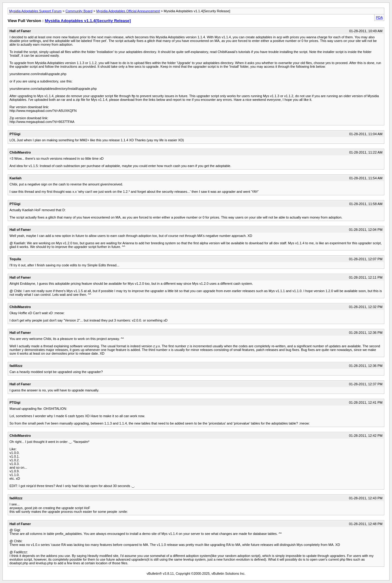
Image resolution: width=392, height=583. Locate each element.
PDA (379, 17)
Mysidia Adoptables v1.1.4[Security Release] (88, 21)
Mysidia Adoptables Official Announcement (128, 11)
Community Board (79, 11)
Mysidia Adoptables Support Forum (35, 11)
